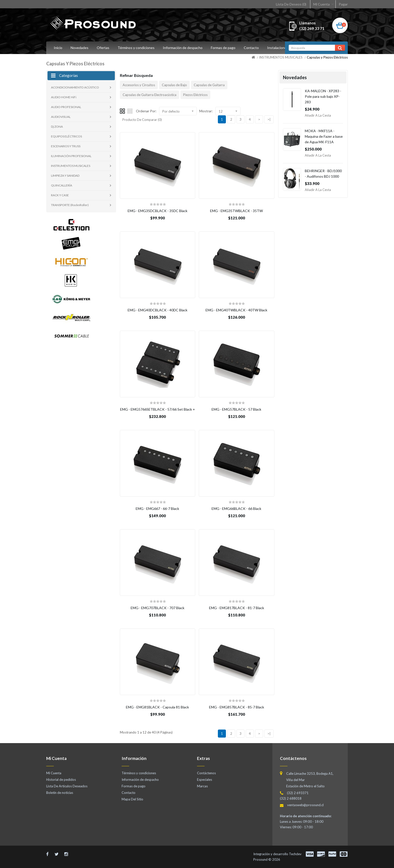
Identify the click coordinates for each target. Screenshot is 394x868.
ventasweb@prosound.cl (305, 805)
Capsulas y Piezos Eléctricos (327, 57)
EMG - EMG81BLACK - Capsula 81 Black (157, 707)
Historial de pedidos (61, 780)
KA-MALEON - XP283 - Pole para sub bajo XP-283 (323, 96)
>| (269, 119)
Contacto (251, 48)
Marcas (202, 786)
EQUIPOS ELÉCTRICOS (66, 136)
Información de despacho (183, 48)
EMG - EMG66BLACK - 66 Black (236, 509)
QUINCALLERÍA (62, 185)
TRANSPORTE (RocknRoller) (70, 205)
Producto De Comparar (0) (142, 120)
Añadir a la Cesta (318, 115)
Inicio (58, 48)
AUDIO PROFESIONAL (66, 107)
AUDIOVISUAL (61, 117)
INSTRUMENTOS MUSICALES (281, 57)
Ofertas (103, 48)
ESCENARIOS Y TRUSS (66, 146)
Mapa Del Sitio (132, 799)
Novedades (80, 48)
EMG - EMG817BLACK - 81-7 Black (237, 608)
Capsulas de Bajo (174, 85)
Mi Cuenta (322, 4)
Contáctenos (206, 773)
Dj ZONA (57, 127)
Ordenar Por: (146, 111)
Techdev (295, 854)
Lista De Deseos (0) (291, 4)
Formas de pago (223, 48)
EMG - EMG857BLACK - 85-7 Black (237, 707)
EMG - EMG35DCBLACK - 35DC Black (158, 211)
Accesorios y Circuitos (139, 85)
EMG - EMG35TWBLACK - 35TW (236, 211)
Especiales (205, 780)
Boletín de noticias (60, 793)
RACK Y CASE (60, 195)
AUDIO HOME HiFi (64, 97)
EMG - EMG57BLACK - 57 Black (236, 409)
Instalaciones (278, 48)
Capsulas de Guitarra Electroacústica (150, 95)
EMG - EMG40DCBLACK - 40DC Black (158, 310)
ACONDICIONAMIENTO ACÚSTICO (75, 87)
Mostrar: (206, 111)
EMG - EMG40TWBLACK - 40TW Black (236, 310)
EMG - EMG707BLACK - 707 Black (158, 608)
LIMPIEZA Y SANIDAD (65, 176)
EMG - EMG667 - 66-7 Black (157, 509)
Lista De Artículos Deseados (67, 786)
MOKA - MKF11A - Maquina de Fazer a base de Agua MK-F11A (324, 136)
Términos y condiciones (136, 48)
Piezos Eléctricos (195, 95)
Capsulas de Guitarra (209, 85)
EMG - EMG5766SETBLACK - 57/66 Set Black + (158, 409)
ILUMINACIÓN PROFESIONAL (71, 156)
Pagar (343, 4)
